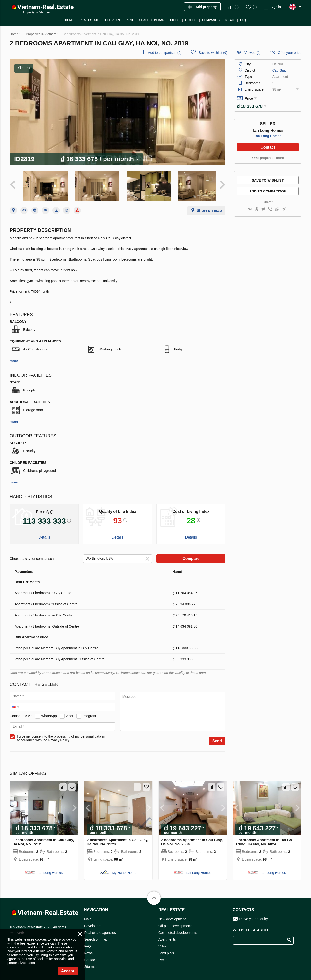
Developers (93, 924)
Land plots (166, 951)
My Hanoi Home (124, 871)
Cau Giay (279, 70)
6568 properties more (268, 156)
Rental (163, 958)
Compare (191, 557)
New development (172, 917)
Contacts (91, 958)
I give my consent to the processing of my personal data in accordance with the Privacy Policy (61, 737)
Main (88, 917)
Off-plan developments (176, 924)
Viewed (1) (253, 53)
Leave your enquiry (253, 917)
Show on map (209, 209)
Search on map (96, 938)
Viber (69, 714)
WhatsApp (49, 714)
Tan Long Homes (268, 134)
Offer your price (290, 53)
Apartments (167, 938)
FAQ (87, 945)
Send (217, 739)
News (88, 951)
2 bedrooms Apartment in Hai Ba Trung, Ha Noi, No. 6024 (264, 840)
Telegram (89, 714)
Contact (268, 145)
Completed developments (178, 931)
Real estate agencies (100, 931)
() (237, 7)
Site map (91, 965)
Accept (68, 971)
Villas (162, 945)
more (14, 359)
